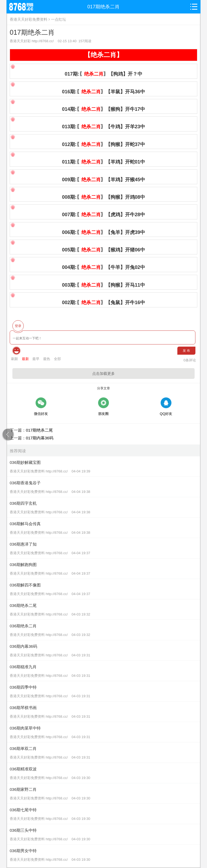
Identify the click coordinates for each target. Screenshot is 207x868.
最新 (25, 359)
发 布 (186, 351)
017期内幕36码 (40, 438)
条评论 (190, 360)
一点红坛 (58, 19)
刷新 (15, 359)
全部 (57, 359)
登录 (18, 326)
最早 (36, 359)
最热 (47, 359)
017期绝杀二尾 (39, 430)
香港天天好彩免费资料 (29, 19)
